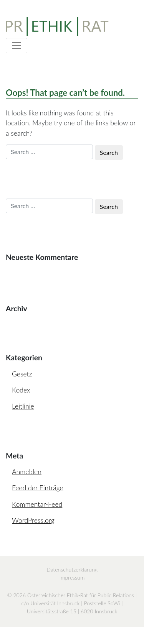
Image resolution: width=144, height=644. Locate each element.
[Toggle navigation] (17, 46)
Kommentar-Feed (37, 504)
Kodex (21, 390)
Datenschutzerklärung (72, 569)
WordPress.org (33, 520)
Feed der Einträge (38, 488)
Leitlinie (23, 406)
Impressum (72, 577)
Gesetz (22, 374)
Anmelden (27, 472)
